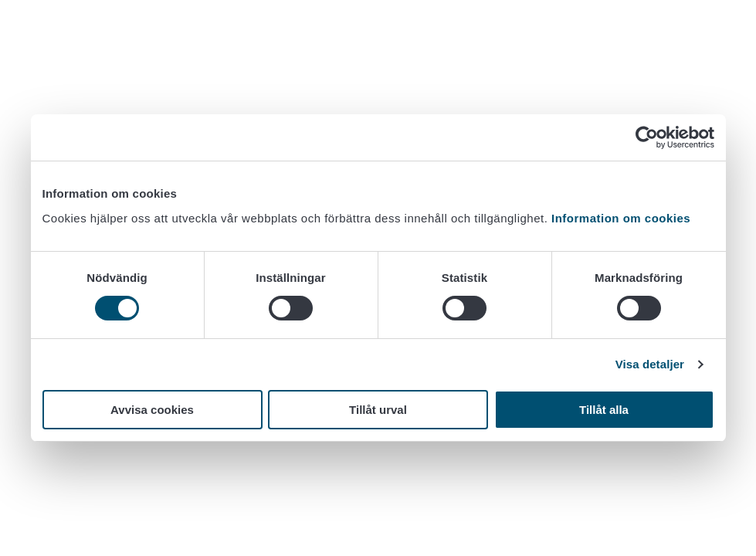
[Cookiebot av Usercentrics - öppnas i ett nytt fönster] (647, 137)
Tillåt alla (604, 410)
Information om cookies (621, 218)
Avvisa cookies (152, 410)
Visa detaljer (650, 364)
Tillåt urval (378, 410)
